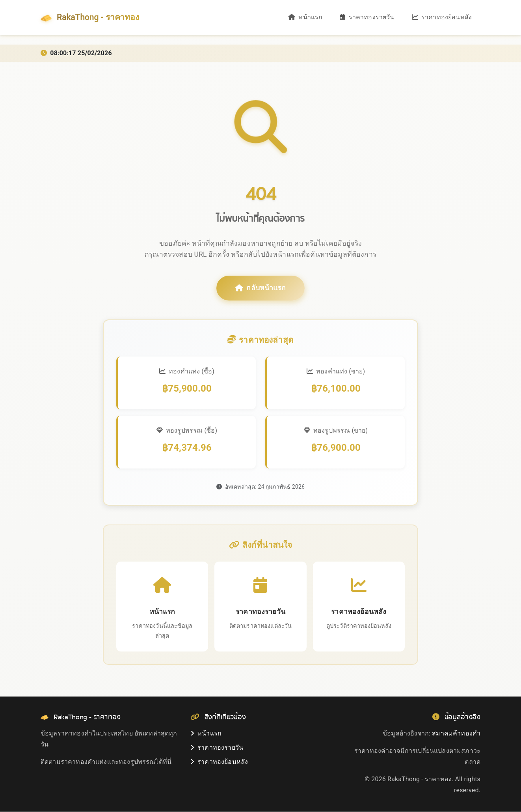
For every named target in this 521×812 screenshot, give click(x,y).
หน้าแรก (305, 18)
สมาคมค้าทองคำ (456, 734)
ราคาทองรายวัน (367, 18)
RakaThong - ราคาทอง (92, 18)
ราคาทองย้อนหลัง (442, 18)
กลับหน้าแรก (260, 288)
